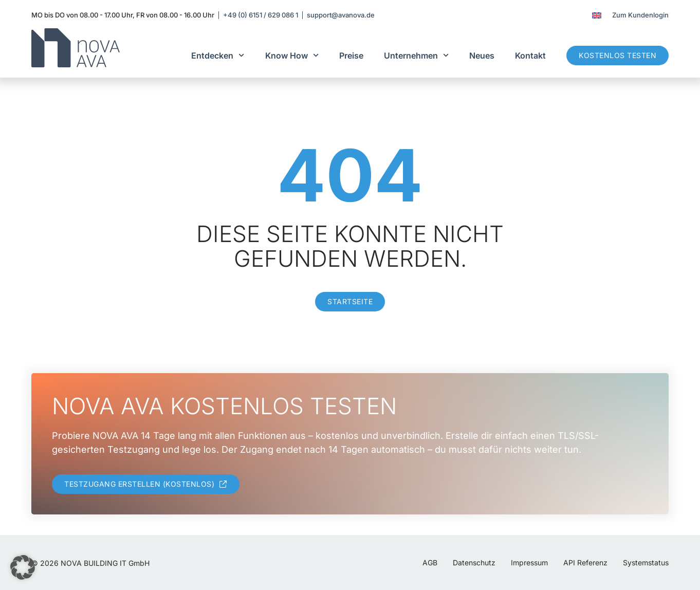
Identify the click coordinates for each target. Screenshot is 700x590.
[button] (23, 567)
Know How (292, 55)
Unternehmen (416, 55)
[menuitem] (597, 15)
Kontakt (530, 56)
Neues (482, 56)
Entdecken (218, 55)
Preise (351, 56)
